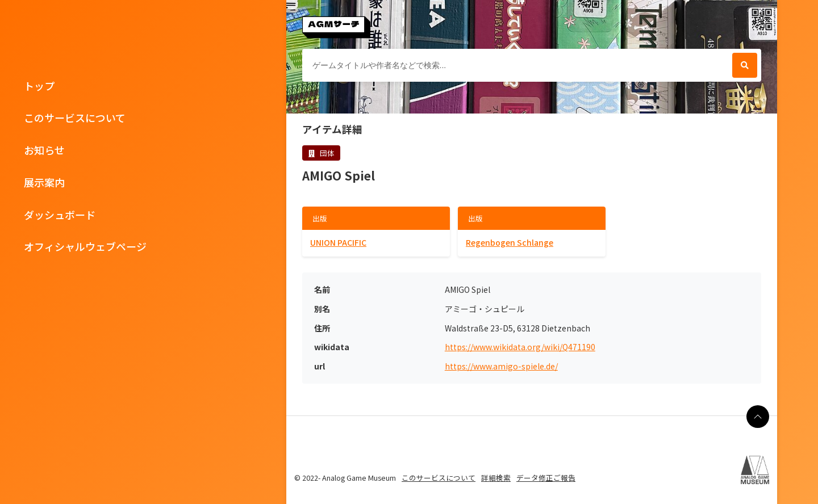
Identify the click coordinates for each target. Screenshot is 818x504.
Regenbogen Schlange (510, 242)
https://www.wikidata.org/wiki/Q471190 (520, 347)
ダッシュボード (60, 215)
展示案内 (44, 182)
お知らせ (44, 150)
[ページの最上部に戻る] (758, 417)
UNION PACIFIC (338, 242)
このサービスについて (75, 117)
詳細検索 (496, 478)
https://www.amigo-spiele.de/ (501, 366)
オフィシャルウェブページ (85, 246)
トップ (39, 86)
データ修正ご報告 (546, 478)
